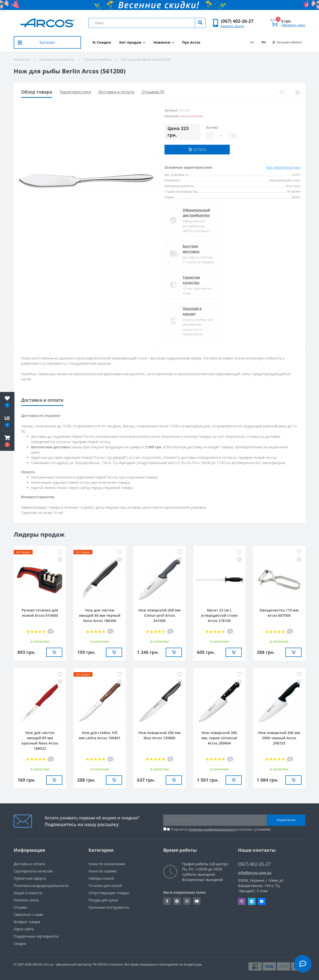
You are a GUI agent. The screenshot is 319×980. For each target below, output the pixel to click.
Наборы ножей (101, 878)
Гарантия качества (191, 280)
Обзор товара (37, 92)
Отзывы (20, 907)
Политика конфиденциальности (212, 829)
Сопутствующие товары (109, 893)
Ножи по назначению (107, 864)
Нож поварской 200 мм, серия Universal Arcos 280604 (219, 738)
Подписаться (286, 820)
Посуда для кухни (103, 900)
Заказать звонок (233, 26)
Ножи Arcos (22, 60)
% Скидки (102, 42)
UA (252, 42)
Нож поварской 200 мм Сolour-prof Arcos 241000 (160, 615)
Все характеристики (283, 167)
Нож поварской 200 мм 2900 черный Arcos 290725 (279, 738)
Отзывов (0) (153, 92)
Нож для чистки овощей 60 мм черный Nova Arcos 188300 (100, 615)
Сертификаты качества (33, 871)
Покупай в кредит (192, 311)
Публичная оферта (30, 878)
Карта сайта (24, 929)
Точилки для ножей (105, 886)
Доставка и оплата (116, 92)
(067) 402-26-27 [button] (254, 864)
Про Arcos (191, 42)
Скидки (20, 943)
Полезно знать (26, 900)
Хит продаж (132, 42)
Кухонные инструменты (57, 60)
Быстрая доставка (191, 249)
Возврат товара (27, 922)
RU (264, 42)
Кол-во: (212, 127)
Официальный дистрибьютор (196, 213)
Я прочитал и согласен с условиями (221, 829)
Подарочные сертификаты (36, 936)
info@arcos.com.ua (255, 873)
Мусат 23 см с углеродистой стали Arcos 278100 (219, 615)
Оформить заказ (293, 25)
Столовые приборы (98, 60)
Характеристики (75, 92)
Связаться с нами (28, 915)
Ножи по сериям (102, 871)
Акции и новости (28, 893)
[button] (237, 21)
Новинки (164, 42)
